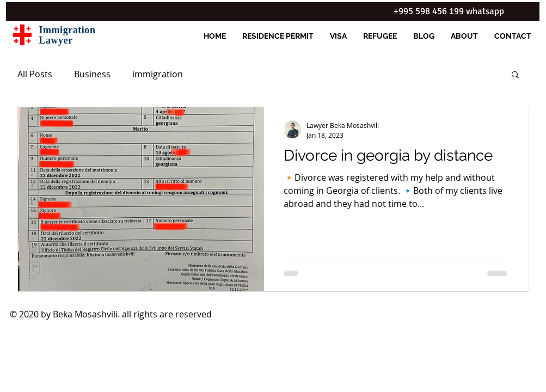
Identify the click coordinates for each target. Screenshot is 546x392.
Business (92, 74)
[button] (515, 75)
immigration (158, 74)
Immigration (68, 30)
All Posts (35, 74)
